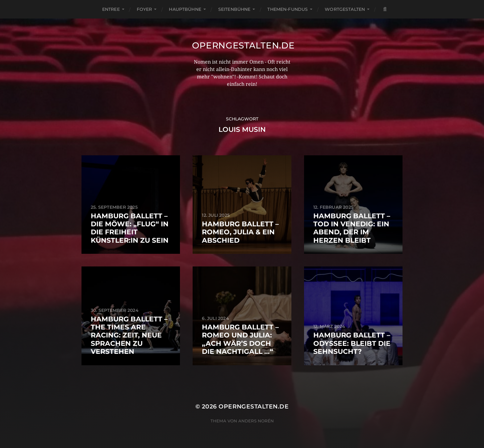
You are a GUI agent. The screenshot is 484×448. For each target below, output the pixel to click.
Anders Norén (256, 421)
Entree (111, 9)
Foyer (144, 9)
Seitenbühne (234, 9)
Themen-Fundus (288, 9)
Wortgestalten (345, 9)
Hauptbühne (185, 9)
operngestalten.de (243, 45)
